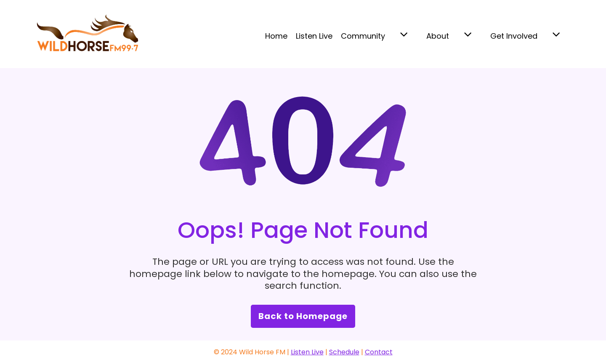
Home (276, 36)
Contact (379, 352)
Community (363, 36)
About (438, 36)
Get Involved (514, 36)
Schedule (344, 352)
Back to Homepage (303, 316)
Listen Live (314, 36)
